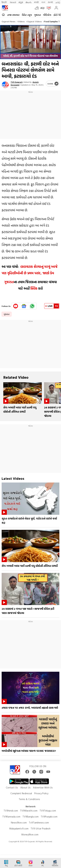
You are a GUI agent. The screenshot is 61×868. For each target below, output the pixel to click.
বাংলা (43, 2)
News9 (13, 2)
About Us (25, 788)
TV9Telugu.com (48, 811)
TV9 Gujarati (17, 82)
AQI (42, 8)
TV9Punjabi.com (49, 817)
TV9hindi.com (11, 811)
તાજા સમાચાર (13, 15)
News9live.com (19, 823)
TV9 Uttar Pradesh (41, 829)
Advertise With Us (43, 788)
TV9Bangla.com (30, 817)
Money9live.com (30, 835)
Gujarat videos (34, 21)
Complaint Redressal (21, 793)
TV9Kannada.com (11, 817)
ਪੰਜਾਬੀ (50, 2)
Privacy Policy (41, 793)
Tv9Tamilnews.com (39, 823)
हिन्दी (4, 2)
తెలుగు (29, 2)
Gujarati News (9, 21)
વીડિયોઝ (47, 15)
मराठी (37, 2)
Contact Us (12, 788)
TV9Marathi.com (29, 811)
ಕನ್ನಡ (21, 2)
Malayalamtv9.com (19, 829)
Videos (21, 21)
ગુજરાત (37, 15)
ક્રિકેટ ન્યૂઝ (27, 15)
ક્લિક (34, 288)
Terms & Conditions (29, 799)
